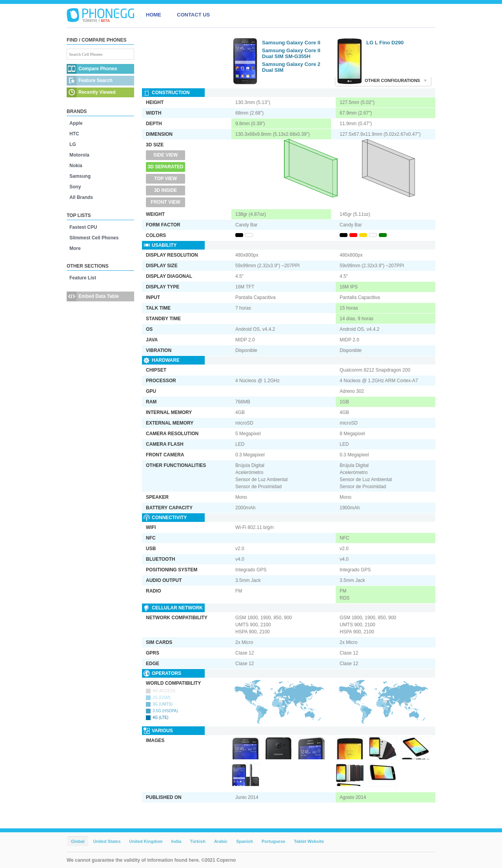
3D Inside (166, 190)
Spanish (245, 841)
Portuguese (274, 841)
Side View (166, 155)
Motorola (79, 155)
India (176, 841)
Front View (165, 202)
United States (107, 841)
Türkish (198, 841)
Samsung (80, 176)
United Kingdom (146, 841)
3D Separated (166, 167)
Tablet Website (309, 841)
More (75, 248)
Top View (166, 179)
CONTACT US (193, 15)
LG (73, 144)
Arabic (221, 841)
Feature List (83, 278)
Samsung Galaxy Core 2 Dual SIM (291, 67)
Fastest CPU (83, 227)
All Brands (81, 197)
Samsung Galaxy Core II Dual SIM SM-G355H (291, 53)
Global (78, 841)
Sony (75, 187)
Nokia (76, 166)
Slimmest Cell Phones (94, 238)
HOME (154, 15)
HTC (74, 134)
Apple (76, 123)
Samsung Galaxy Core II (291, 43)
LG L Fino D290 (385, 43)
